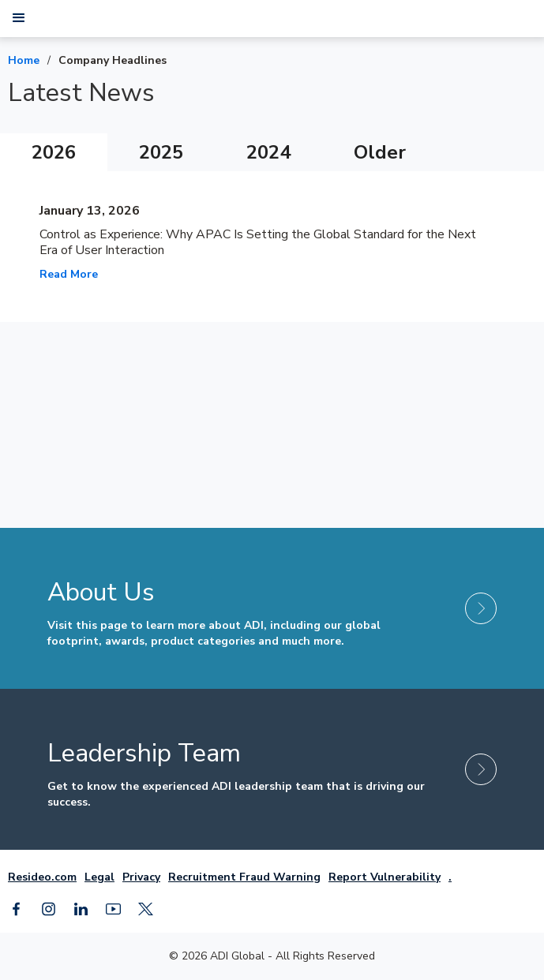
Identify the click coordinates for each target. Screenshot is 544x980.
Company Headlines (113, 60)
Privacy (141, 877)
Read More (69, 274)
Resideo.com (42, 877)
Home (24, 60)
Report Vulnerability (385, 877)
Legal (99, 877)
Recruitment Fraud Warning (244, 877)
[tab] (54, 152)
